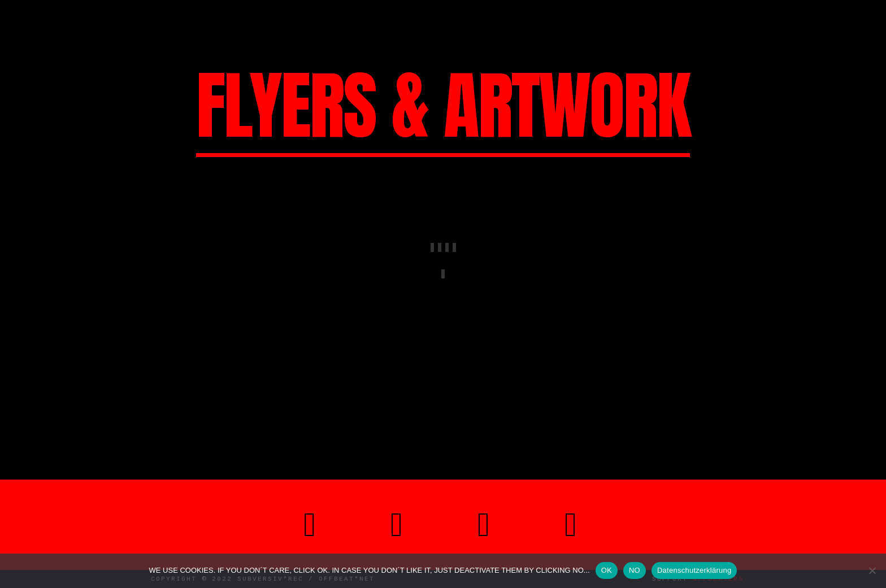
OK (607, 570)
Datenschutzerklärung (694, 570)
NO (635, 570)
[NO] (872, 570)
